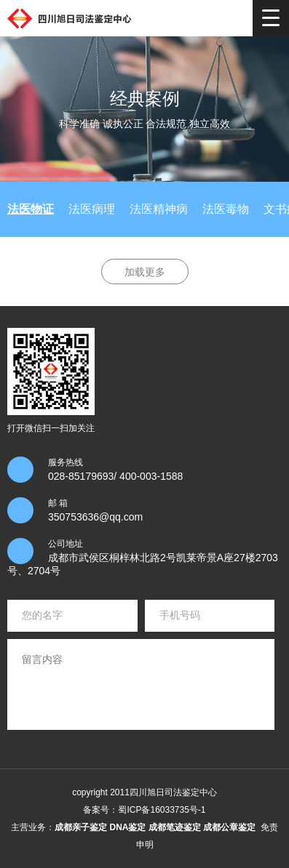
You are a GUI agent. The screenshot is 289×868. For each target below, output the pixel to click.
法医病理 (92, 209)
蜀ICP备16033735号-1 (162, 810)
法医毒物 (226, 209)
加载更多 (145, 272)
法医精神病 (159, 209)
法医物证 (31, 209)
